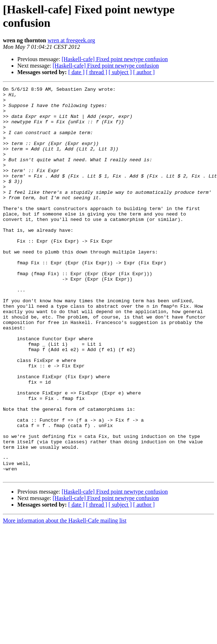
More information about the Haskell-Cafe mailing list (65, 599)
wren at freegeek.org (71, 40)
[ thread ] (97, 72)
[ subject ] (120, 72)
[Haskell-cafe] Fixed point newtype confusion (115, 59)
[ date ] (76, 72)
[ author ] (144, 72)
